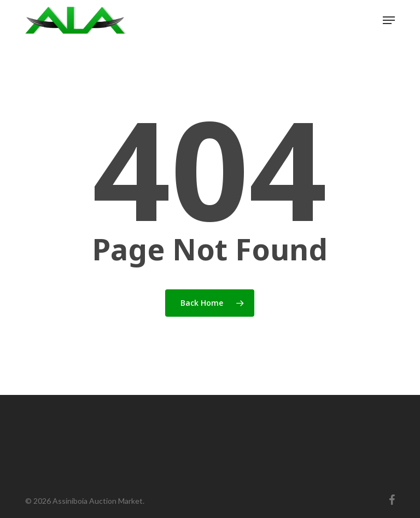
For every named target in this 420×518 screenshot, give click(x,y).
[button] (389, 20)
